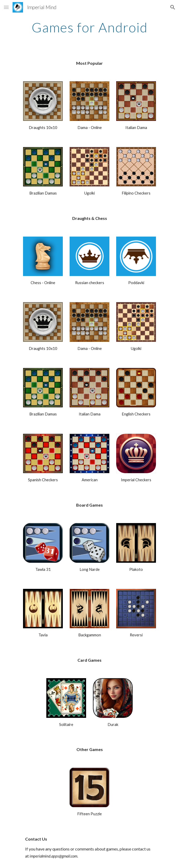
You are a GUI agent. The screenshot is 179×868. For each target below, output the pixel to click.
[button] (6, 7)
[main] (89, 27)
